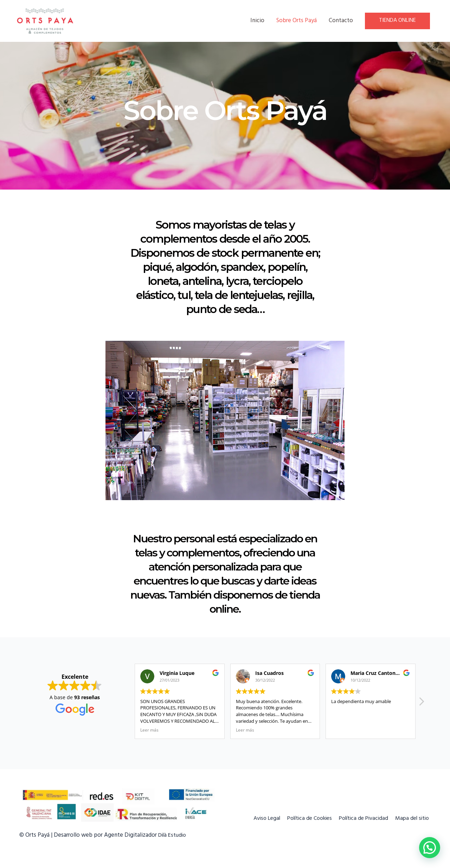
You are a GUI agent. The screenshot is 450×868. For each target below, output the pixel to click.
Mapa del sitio (413, 819)
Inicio (257, 21)
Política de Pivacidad (361, 819)
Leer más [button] (149, 730)
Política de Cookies (302, 819)
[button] (421, 703)
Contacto (341, 21)
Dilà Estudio (173, 836)
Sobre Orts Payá (297, 21)
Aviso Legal (256, 819)
